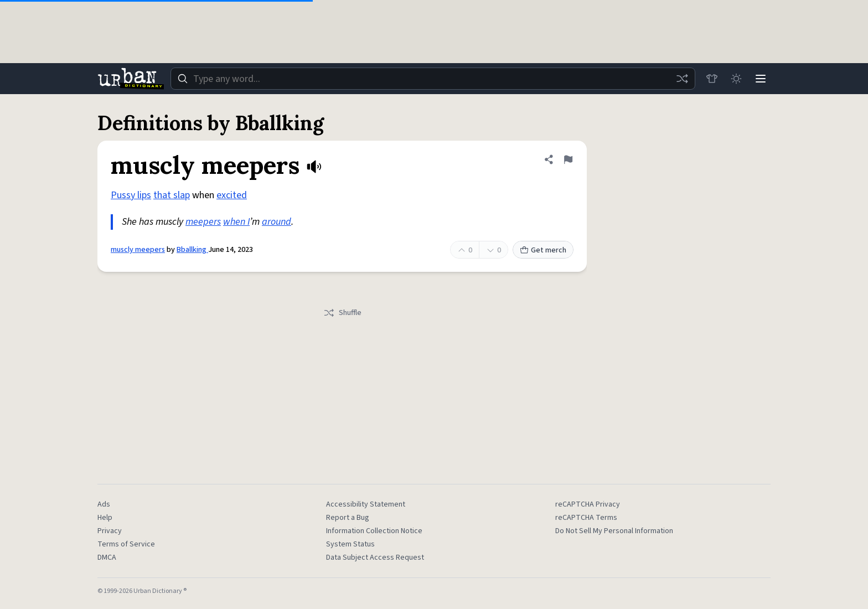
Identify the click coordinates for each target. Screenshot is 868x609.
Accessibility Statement (366, 504)
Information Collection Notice (374, 531)
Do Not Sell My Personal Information (614, 531)
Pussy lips (131, 195)
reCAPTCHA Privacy (588, 504)
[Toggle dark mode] (736, 79)
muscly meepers (138, 250)
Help (105, 518)
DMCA (107, 558)
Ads (104, 504)
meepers (203, 222)
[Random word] (682, 79)
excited (232, 195)
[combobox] (433, 79)
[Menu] (761, 79)
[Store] (712, 79)
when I (236, 222)
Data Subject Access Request (375, 558)
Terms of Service (126, 544)
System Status (350, 544)
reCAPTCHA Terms (586, 518)
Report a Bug (348, 518)
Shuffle (342, 313)
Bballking (192, 250)
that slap (172, 195)
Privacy (110, 531)
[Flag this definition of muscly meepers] (568, 159)
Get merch (543, 250)
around (277, 222)
